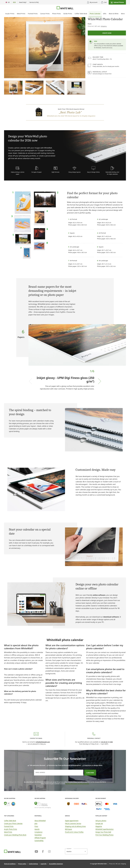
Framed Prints (33, 14)
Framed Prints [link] (9, 826)
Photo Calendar (95, 14)
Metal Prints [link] (8, 832)
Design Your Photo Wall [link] (103, 832)
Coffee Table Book (81, 14)
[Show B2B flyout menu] (14, 2)
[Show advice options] (23, 2)
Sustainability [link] (39, 841)
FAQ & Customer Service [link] (73, 823)
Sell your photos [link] (101, 821)
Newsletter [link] (38, 835)
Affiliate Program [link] (40, 838)
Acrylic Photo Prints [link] (11, 829)
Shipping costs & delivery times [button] (75, 826)
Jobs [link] (36, 823)
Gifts (105, 14)
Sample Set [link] (99, 823)
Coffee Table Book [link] (10, 821)
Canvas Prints (45, 14)
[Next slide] (100, 381)
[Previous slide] (30, 381)
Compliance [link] (38, 832)
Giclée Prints (68, 14)
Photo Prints (56, 14)
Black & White (114, 14)
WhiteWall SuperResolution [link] (105, 829)
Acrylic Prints (10, 14)
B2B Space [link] (69, 829)
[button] (117, 2)
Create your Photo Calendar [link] (13, 823)
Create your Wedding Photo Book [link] (15, 835)
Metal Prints (21, 14)
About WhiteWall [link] (40, 821)
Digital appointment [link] (72, 821)
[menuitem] (10, 14)
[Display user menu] (92, 2)
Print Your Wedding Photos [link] (104, 835)
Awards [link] (37, 829)
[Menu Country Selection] (8, 2)
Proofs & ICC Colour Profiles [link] (74, 832)
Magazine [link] (99, 826)
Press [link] (36, 826)
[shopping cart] (104, 2)
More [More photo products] (123, 14)
